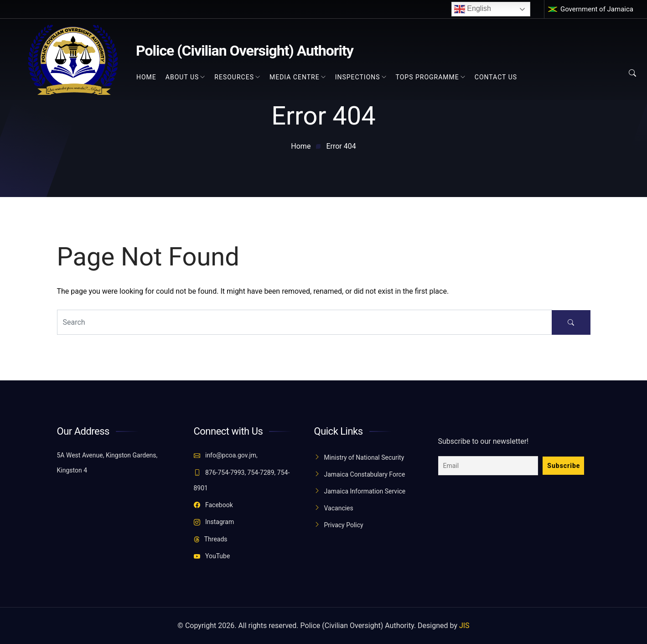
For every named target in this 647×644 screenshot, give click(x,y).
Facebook (213, 505)
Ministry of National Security (364, 457)
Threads (211, 539)
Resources (234, 77)
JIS (464, 626)
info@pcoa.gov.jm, (226, 455)
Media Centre (295, 77)
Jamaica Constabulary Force (365, 474)
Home (146, 77)
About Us (182, 77)
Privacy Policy (344, 525)
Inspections (358, 77)
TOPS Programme (427, 77)
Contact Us (496, 77)
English (473, 9)
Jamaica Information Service (365, 491)
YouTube (212, 556)
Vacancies (339, 508)
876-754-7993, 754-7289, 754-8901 (242, 480)
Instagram (214, 522)
